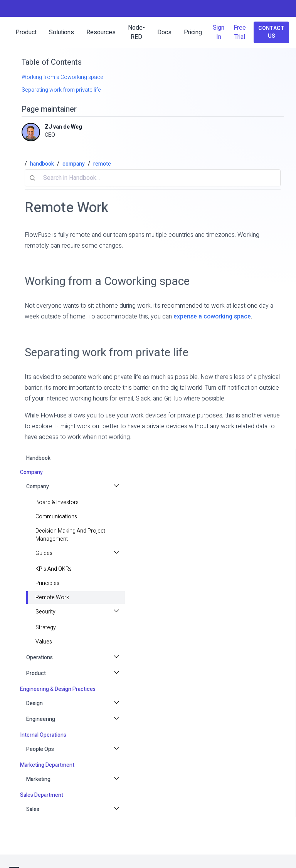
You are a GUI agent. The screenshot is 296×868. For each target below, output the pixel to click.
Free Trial (240, 32)
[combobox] (153, 178)
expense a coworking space (212, 317)
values (44, 642)
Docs (164, 32)
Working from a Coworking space (62, 77)
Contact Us (271, 32)
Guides (44, 553)
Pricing (193, 32)
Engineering (41, 719)
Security (45, 612)
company (74, 164)
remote (102, 164)
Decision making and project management (70, 535)
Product (36, 673)
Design (34, 703)
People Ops (40, 749)
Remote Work (52, 597)
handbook (38, 458)
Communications (56, 517)
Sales (33, 809)
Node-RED (136, 32)
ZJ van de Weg (63, 127)
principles (47, 583)
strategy (46, 628)
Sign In (219, 32)
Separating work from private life (61, 90)
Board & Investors (57, 502)
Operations (40, 658)
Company (38, 487)
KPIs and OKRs (54, 569)
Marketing (38, 779)
